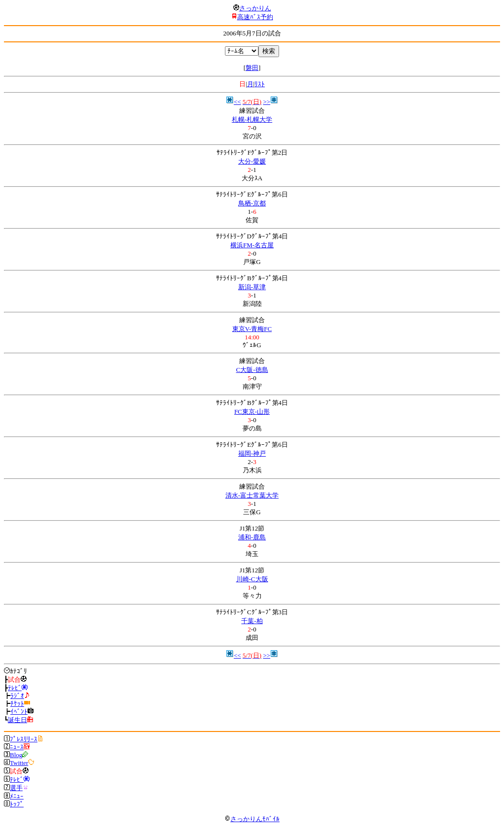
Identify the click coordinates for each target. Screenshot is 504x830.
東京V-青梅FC (252, 329)
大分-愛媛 (252, 161)
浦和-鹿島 (252, 537)
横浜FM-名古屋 (252, 245)
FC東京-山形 (252, 412)
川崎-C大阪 (252, 579)
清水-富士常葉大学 (252, 495)
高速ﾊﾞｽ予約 (255, 17)
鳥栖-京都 (252, 203)
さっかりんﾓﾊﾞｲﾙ (252, 819)
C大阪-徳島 (252, 370)
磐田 (252, 68)
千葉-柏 (252, 621)
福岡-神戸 (252, 453)
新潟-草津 (252, 287)
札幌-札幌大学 (252, 119)
